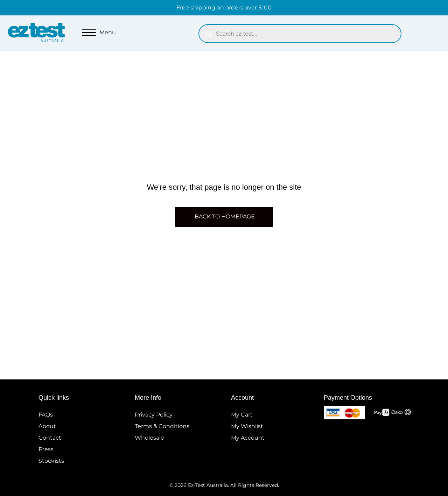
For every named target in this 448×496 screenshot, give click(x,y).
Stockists (51, 461)
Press (46, 449)
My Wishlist (247, 426)
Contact (50, 438)
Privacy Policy (154, 415)
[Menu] (99, 33)
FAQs (46, 415)
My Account (248, 438)
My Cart (242, 415)
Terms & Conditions (162, 426)
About (47, 426)
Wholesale (149, 438)
